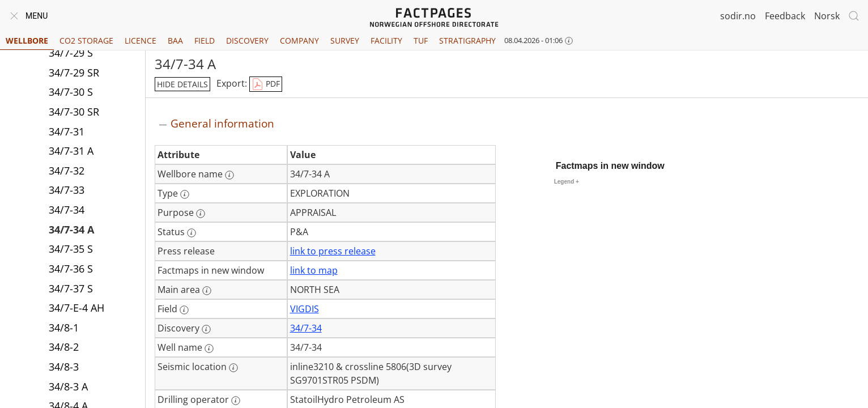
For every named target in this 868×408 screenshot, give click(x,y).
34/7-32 (67, 171)
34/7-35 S (71, 249)
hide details (182, 84)
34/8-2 (64, 347)
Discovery (247, 41)
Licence (141, 41)
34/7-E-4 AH (76, 308)
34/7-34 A (71, 229)
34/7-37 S (71, 288)
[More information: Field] (184, 310)
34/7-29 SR (74, 73)
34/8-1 (64, 328)
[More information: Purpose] (201, 214)
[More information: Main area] (207, 291)
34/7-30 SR (74, 112)
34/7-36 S (71, 269)
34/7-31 (67, 131)
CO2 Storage (86, 41)
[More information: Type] (185, 194)
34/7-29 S (71, 53)
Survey (345, 41)
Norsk (827, 16)
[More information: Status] (192, 233)
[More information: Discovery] (206, 329)
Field (205, 41)
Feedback (785, 16)
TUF (421, 41)
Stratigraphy (467, 41)
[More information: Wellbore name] (229, 175)
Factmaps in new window (610, 166)
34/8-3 (64, 367)
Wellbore (27, 41)
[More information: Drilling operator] (236, 401)
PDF (266, 84)
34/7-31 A (71, 151)
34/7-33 (67, 190)
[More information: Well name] (209, 348)
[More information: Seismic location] (233, 368)
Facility (386, 41)
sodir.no (738, 16)
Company (299, 41)
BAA (175, 41)
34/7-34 (67, 210)
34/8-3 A (68, 386)
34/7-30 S (71, 92)
